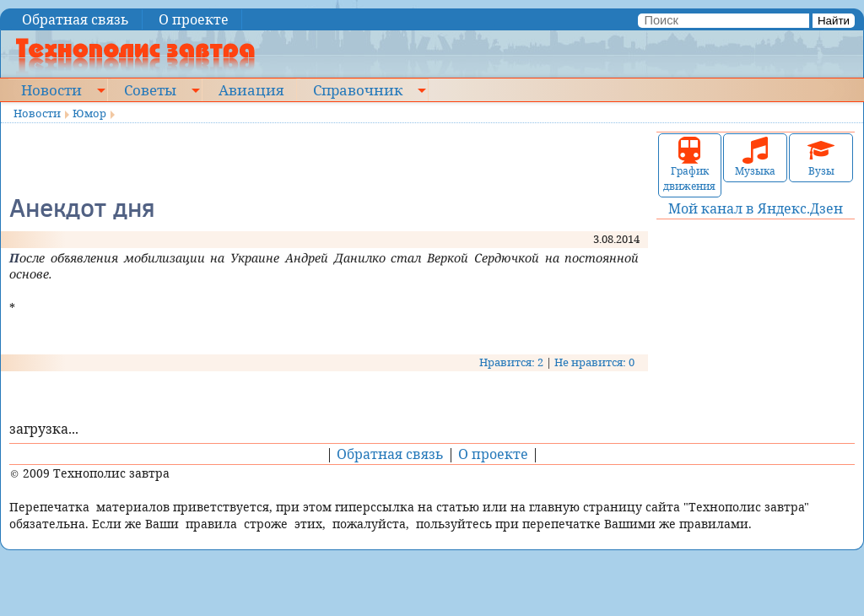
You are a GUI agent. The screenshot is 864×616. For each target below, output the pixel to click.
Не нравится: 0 (594, 362)
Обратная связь (76, 19)
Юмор (89, 113)
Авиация (251, 89)
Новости (51, 89)
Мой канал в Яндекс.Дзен (756, 208)
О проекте (194, 19)
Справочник (358, 89)
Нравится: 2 (511, 362)
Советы (150, 89)
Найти (834, 21)
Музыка (755, 157)
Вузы (821, 157)
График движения (689, 165)
